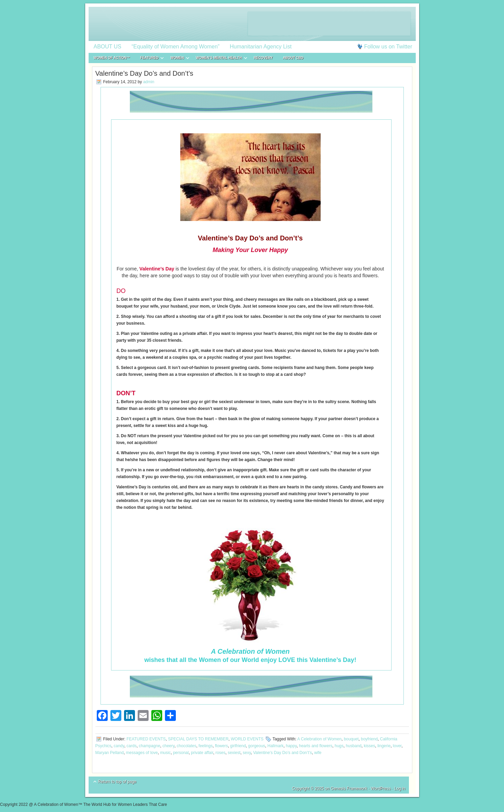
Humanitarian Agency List (261, 47)
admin (149, 82)
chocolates (187, 746)
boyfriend (369, 739)
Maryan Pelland (110, 753)
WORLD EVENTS (247, 739)
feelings (206, 746)
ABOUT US (108, 47)
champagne (149, 746)
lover (397, 746)
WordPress (381, 788)
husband (354, 746)
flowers (222, 746)
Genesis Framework (349, 788)
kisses (369, 746)
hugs (339, 746)
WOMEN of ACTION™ (112, 58)
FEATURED (149, 59)
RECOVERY (263, 58)
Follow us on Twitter (388, 47)
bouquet (351, 739)
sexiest (234, 753)
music (165, 753)
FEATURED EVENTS (146, 739)
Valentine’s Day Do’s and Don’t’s (283, 753)
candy (119, 746)
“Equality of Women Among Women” (175, 47)
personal (181, 753)
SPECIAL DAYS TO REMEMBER (198, 739)
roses (220, 753)
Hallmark (276, 746)
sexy (247, 753)
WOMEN (177, 59)
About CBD (293, 58)
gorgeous (257, 746)
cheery (169, 746)
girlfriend (238, 746)
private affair (202, 753)
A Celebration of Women (319, 739)
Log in (400, 788)
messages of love (142, 753)
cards (131, 746)
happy (291, 746)
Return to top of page (117, 782)
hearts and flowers (316, 746)
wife (318, 753)
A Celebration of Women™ (252, 24)
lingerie (384, 746)
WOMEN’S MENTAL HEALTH (219, 59)
